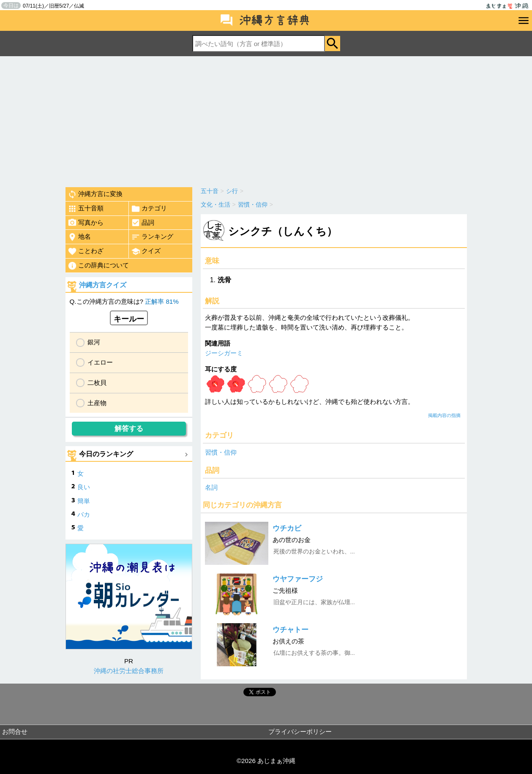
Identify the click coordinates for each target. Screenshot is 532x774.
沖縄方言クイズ (103, 285)
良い (84, 487)
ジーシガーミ (224, 353)
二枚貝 (97, 383)
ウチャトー (291, 630)
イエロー (100, 362)
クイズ (146, 251)
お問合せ (15, 732)
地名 (79, 237)
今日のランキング (106, 454)
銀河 (94, 342)
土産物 (97, 403)
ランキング (152, 237)
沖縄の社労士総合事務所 (129, 671)
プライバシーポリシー (300, 732)
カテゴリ (149, 209)
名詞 (211, 487)
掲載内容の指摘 (444, 415)
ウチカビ (287, 528)
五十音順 (86, 209)
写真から (86, 223)
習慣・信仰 (221, 452)
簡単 (84, 501)
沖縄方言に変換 (95, 194)
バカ (84, 514)
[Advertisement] (266, 120)
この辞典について (98, 266)
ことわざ (86, 251)
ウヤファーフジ (298, 579)
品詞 (143, 223)
